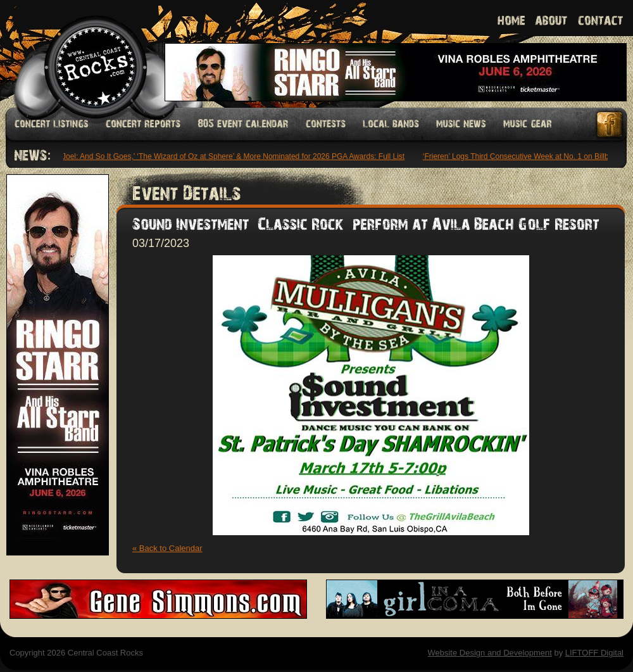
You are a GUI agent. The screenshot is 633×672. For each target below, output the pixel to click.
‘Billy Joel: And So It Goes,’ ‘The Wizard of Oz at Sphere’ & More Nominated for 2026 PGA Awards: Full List (226, 156)
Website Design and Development (489, 653)
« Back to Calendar (167, 548)
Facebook (610, 124)
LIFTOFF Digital (594, 653)
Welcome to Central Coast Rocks (81, 54)
